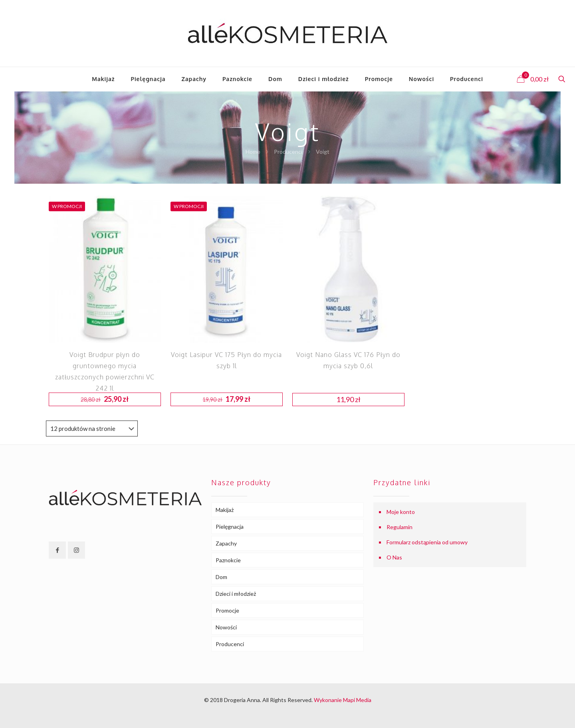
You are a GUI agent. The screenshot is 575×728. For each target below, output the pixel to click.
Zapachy (226, 543)
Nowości (226, 627)
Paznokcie (228, 560)
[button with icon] (57, 550)
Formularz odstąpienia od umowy (427, 542)
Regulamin (400, 527)
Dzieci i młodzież (236, 594)
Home (253, 152)
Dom (221, 577)
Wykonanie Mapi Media (343, 700)
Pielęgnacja (230, 527)
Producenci (288, 152)
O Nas (394, 557)
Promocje (227, 610)
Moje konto (401, 512)
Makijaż (225, 510)
